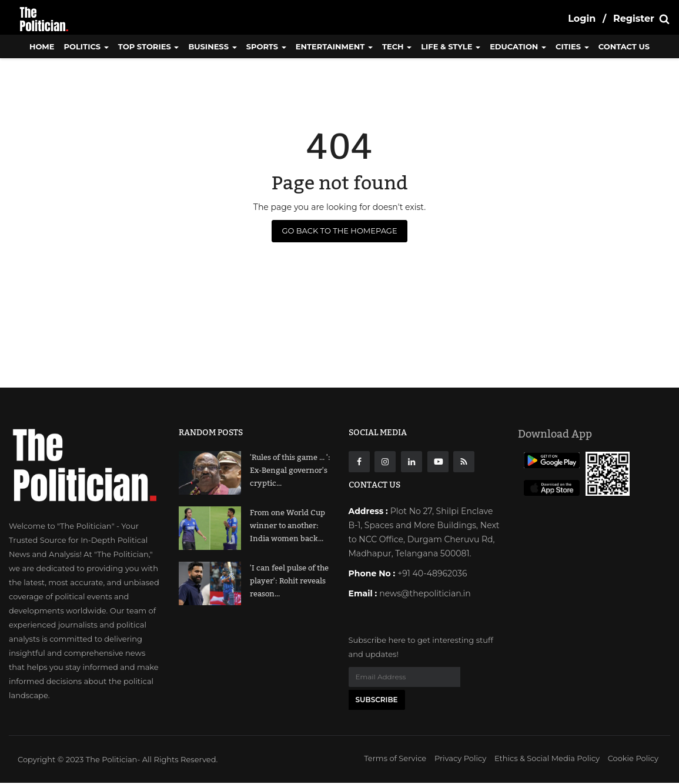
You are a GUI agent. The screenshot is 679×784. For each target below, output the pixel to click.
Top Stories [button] (149, 46)
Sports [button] (266, 46)
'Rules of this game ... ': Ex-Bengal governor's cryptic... (290, 471)
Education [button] (518, 46)
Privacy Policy (460, 759)
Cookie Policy (633, 759)
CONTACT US (624, 46)
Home (42, 46)
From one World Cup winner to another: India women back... (287, 526)
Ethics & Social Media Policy (547, 759)
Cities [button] (572, 46)
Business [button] (212, 46)
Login (582, 19)
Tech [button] (397, 46)
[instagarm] (385, 462)
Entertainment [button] (334, 46)
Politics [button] (86, 46)
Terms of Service (395, 759)
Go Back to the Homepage (339, 231)
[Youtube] (438, 462)
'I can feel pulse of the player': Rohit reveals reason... (289, 581)
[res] (464, 462)
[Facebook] (359, 462)
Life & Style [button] (451, 46)
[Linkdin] (412, 462)
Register (634, 19)
